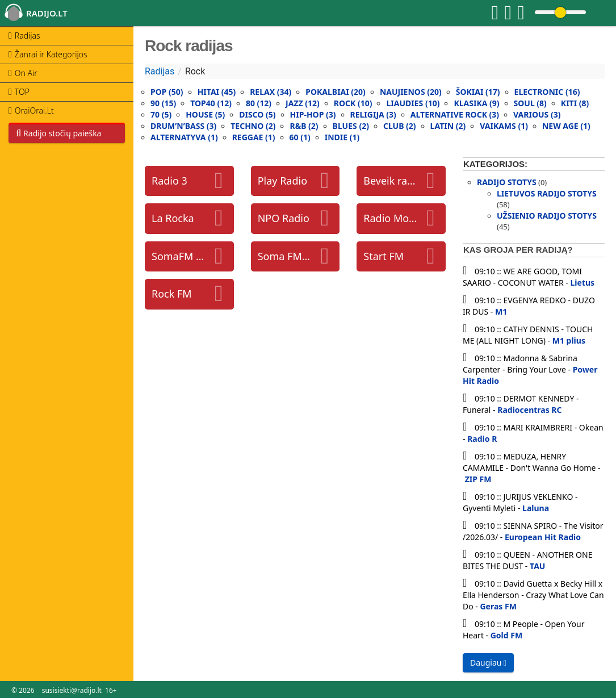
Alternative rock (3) (455, 114)
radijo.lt (47, 13)
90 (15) (163, 103)
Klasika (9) (476, 103)
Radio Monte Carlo (391, 218)
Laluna (536, 508)
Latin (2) (448, 126)
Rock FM (172, 294)
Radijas (160, 71)
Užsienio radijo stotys (547, 216)
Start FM (384, 256)
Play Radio (282, 181)
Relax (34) (271, 92)
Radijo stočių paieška (58, 133)
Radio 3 (169, 181)
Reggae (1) (254, 137)
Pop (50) (167, 92)
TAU (537, 566)
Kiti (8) (575, 103)
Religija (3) (373, 114)
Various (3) (537, 114)
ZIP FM (478, 479)
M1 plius (569, 340)
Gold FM (506, 635)
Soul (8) (530, 103)
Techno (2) (253, 126)
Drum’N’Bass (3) (183, 126)
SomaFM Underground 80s (179, 256)
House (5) (205, 114)
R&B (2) (304, 126)
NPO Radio (284, 218)
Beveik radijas (391, 181)
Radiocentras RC (529, 410)
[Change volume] (560, 12)
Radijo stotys (507, 182)
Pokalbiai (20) (336, 92)
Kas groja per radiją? (518, 250)
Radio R (482, 439)
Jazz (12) (303, 103)
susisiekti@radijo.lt (72, 690)
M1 (501, 312)
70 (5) (161, 114)
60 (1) (300, 137)
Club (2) (400, 126)
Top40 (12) (211, 103)
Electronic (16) (547, 92)
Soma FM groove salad (285, 256)
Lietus (583, 283)
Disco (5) (257, 114)
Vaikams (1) (504, 126)
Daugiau (488, 663)
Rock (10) (353, 103)
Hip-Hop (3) (313, 114)
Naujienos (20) (411, 92)
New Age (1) (566, 126)
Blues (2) (351, 126)
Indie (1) (342, 137)
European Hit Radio (543, 537)
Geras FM (498, 606)
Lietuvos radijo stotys (547, 193)
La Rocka (173, 218)
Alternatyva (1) (184, 137)
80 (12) (259, 103)
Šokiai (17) (478, 92)
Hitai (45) (217, 92)
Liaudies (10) (413, 103)
